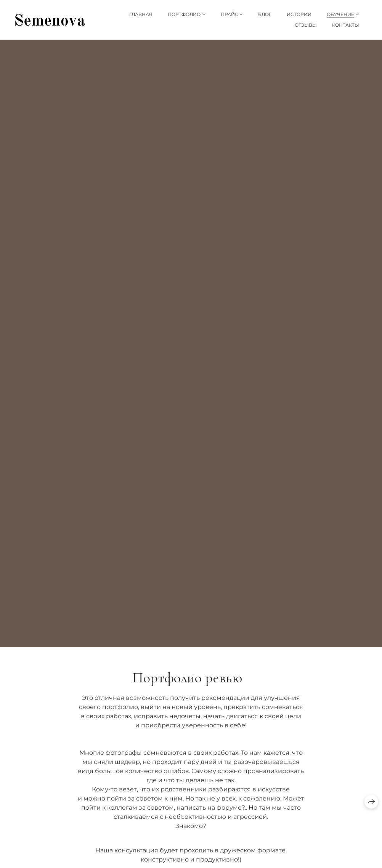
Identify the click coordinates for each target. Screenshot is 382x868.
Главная (141, 14)
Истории (299, 14)
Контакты (346, 25)
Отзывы (306, 25)
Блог (265, 14)
